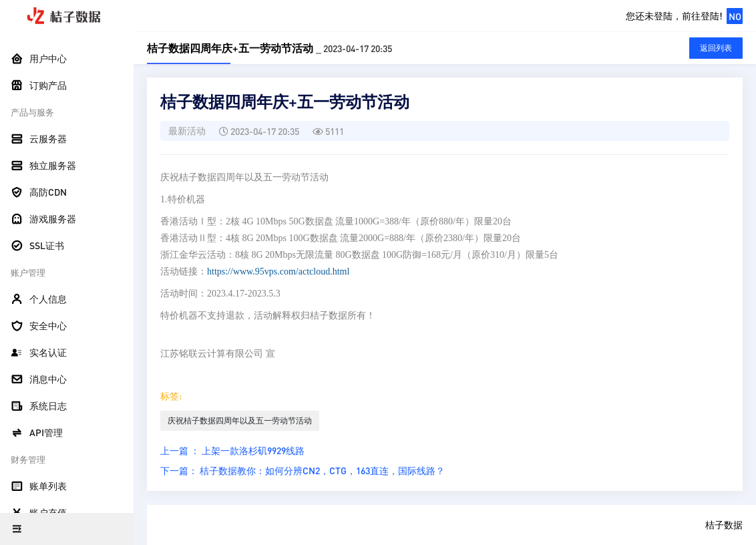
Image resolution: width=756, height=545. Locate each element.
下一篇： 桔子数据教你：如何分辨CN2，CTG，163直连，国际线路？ (303, 470)
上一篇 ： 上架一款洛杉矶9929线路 (232, 450)
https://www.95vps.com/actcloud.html (278, 271)
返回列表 (716, 48)
